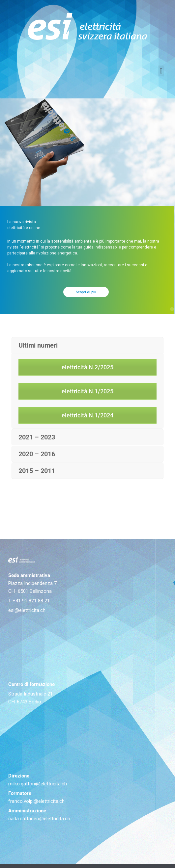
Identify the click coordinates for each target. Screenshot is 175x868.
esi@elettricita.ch (27, 610)
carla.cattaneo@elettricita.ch (39, 819)
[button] (161, 71)
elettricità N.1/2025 (87, 391)
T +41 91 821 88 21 (29, 601)
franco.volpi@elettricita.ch (36, 801)
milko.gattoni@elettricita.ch (38, 784)
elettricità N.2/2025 (87, 367)
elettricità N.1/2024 (87, 415)
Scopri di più (86, 303)
